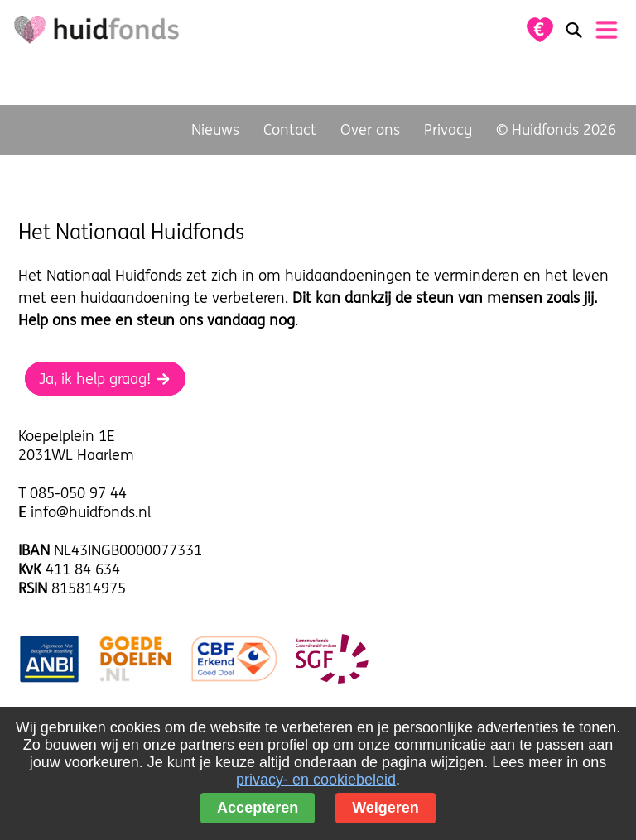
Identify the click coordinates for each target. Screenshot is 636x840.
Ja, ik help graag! (105, 379)
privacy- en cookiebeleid (316, 780)
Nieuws (215, 130)
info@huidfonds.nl (91, 512)
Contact (290, 130)
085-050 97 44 (78, 493)
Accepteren (258, 808)
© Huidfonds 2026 (556, 130)
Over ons (370, 130)
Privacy (448, 130)
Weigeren (385, 808)
